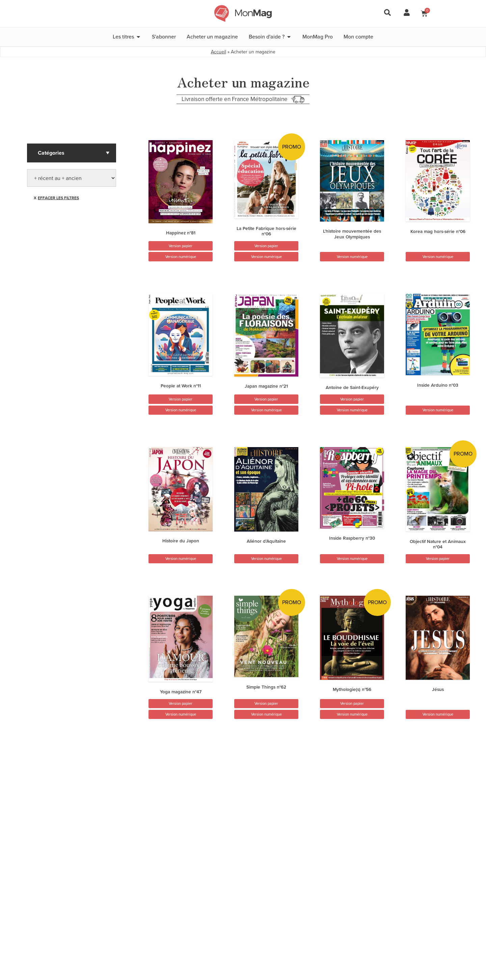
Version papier (181, 246)
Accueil (219, 52)
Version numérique (181, 257)
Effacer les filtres (58, 198)
